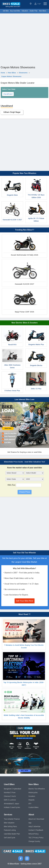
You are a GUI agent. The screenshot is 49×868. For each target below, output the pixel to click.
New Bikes (43, 11)
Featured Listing (10, 830)
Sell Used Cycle (10, 838)
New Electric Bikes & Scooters (25, 323)
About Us (32, 819)
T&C (30, 838)
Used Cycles (16, 807)
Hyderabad (17, 789)
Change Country (34, 841)
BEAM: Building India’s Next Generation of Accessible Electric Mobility (24, 704)
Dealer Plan (34, 11)
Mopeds (31, 800)
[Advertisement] (24, 39)
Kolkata (7, 807)
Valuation (25, 11)
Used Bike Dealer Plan (12, 834)
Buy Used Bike (15, 11)
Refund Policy (34, 834)
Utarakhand (8, 94)
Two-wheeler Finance (12, 819)
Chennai (7, 796)
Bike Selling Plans (10, 827)
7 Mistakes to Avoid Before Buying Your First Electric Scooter (24, 634)
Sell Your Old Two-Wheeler (24, 553)
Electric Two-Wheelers (37, 789)
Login (38, 4)
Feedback (40, 830)
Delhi (6, 800)
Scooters (32, 796)
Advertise (37, 827)
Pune (14, 793)
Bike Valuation (9, 823)
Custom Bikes (33, 807)
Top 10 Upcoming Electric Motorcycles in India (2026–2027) (24, 669)
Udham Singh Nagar (12, 112)
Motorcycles (33, 793)
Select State (31, 4)
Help (30, 827)
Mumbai (7, 793)
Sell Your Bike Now (25, 601)
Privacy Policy (38, 838)
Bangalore (8, 789)
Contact (31, 830)
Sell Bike (6, 11)
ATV (30, 804)
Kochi (14, 796)
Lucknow (13, 800)
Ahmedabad (8, 804)
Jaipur (17, 804)
